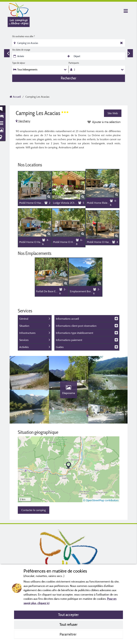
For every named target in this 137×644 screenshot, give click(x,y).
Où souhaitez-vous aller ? (23, 36)
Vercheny (23, 121)
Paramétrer (68, 634)
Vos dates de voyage (21, 50)
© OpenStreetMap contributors (101, 500)
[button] (68, 466)
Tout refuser (68, 624)
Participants (74, 63)
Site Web (113, 113)
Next (129, 53)
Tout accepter (68, 615)
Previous (8, 53)
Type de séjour (19, 63)
